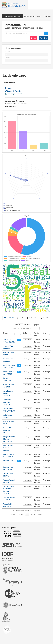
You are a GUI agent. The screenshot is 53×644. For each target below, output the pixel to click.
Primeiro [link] (13, 514)
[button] (48, 5)
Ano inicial (8, 51)
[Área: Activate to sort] (46, 334)
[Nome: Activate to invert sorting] (9, 334)
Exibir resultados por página (27, 325)
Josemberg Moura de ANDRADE (7, 402)
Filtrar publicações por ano (14, 48)
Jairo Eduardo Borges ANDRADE (8, 393)
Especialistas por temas (13, 16)
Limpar (34, 38)
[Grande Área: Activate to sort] (37, 334)
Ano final (7, 58)
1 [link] (27, 514)
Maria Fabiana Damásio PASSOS (8, 448)
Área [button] (44, 333)
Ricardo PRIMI (8, 461)
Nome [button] (6, 333)
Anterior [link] (21, 514)
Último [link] (40, 514)
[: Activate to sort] (19, 334)
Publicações (27, 340)
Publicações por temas (32, 16)
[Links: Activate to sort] (27, 334)
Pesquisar (43, 38)
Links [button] (25, 333)
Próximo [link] (33, 514)
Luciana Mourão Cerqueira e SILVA (9, 430)
